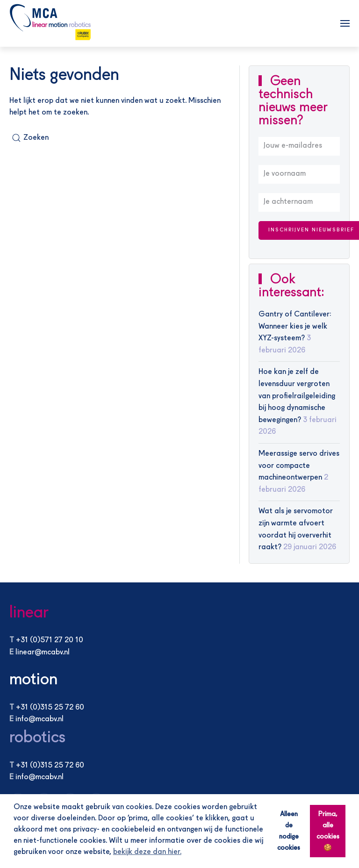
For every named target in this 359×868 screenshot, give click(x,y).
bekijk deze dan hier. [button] (147, 852)
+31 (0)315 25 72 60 (50, 708)
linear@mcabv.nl (43, 653)
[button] (345, 23)
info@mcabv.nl (39, 719)
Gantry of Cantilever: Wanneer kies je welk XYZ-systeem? (295, 326)
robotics (37, 738)
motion (33, 680)
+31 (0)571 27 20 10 (50, 640)
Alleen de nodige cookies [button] (289, 831)
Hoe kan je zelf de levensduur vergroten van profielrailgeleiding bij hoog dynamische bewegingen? (297, 396)
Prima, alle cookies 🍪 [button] (328, 831)
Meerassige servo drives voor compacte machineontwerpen (299, 466)
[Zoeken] (37, 138)
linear (29, 613)
